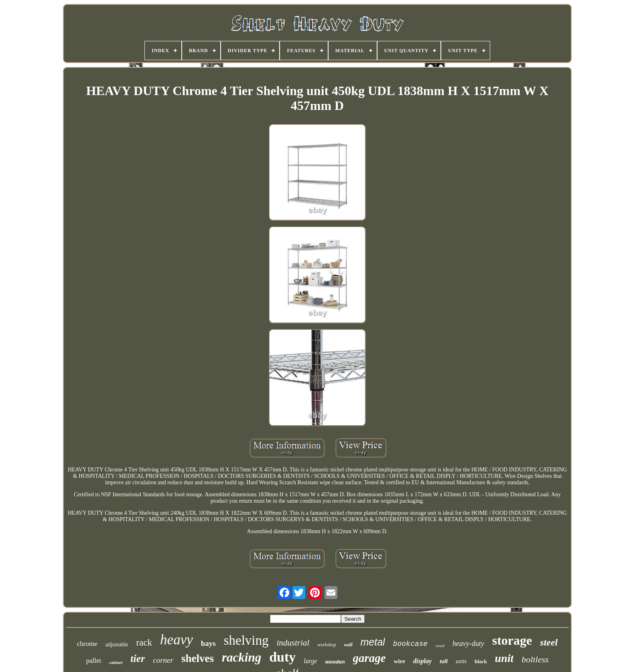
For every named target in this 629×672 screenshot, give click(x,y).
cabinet (116, 662)
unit (504, 658)
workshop (327, 645)
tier (138, 659)
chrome (87, 644)
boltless (535, 659)
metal (373, 642)
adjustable (117, 645)
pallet (93, 661)
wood (440, 646)
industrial (293, 643)
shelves (198, 658)
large (310, 661)
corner (163, 660)
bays (208, 643)
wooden (335, 662)
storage (512, 640)
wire (400, 661)
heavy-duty (468, 644)
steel (549, 642)
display (422, 661)
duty (282, 657)
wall (348, 645)
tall (444, 661)
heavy (177, 640)
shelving (246, 640)
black (481, 661)
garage (369, 658)
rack (144, 643)
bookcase (410, 644)
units (461, 661)
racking (241, 657)
